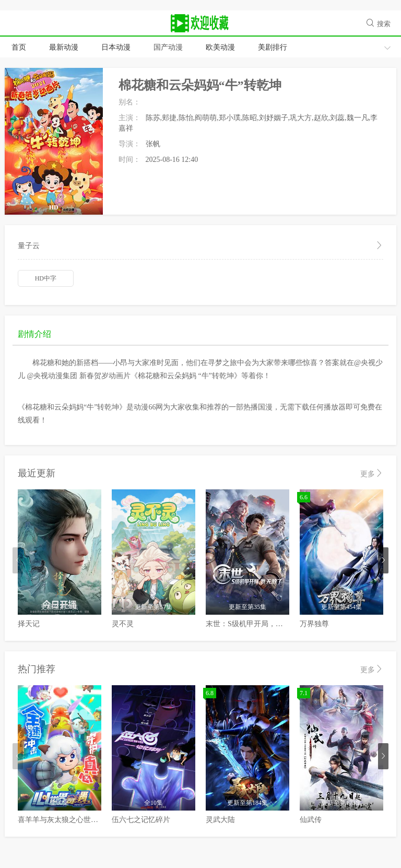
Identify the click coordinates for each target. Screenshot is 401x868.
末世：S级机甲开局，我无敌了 (255, 624)
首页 (19, 47)
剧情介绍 (34, 334)
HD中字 (46, 278)
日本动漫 (116, 47)
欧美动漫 (220, 47)
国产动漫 (168, 47)
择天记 (29, 624)
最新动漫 (64, 47)
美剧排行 (273, 47)
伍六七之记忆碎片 (141, 820)
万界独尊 (314, 624)
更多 (372, 473)
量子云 (200, 246)
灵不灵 (123, 624)
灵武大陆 (220, 820)
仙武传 (311, 820)
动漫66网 (200, 24)
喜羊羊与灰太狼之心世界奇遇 (65, 820)
